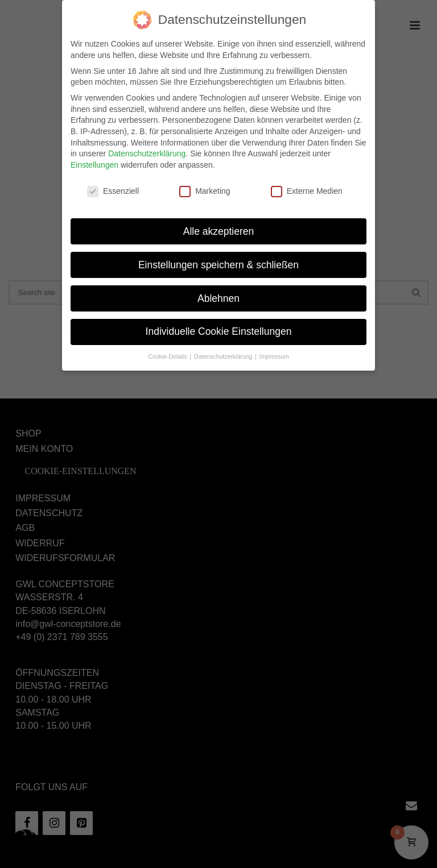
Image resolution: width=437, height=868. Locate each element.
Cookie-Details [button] (168, 354)
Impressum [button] (274, 354)
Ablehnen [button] (218, 295)
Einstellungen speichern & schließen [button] (218, 261)
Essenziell (113, 188)
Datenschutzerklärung (147, 151)
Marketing (205, 188)
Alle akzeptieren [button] (219, 228)
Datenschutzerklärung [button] (224, 354)
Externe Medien (307, 188)
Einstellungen (94, 162)
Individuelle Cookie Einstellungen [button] (219, 329)
